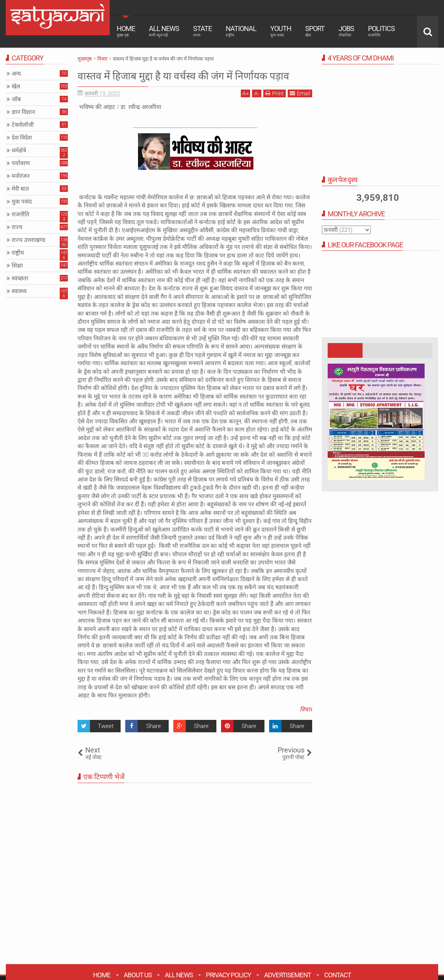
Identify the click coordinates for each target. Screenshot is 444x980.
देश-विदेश (22, 138)
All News (164, 31)
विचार (306, 725)
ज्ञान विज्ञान (23, 112)
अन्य (16, 74)
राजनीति (21, 214)
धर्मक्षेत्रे (19, 150)
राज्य (17, 227)
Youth (281, 31)
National (241, 31)
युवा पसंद (22, 202)
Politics (381, 31)
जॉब (16, 99)
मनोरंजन (21, 176)
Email (300, 108)
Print (275, 108)
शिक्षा (17, 266)
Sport (315, 31)
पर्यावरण (21, 163)
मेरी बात (20, 189)
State (202, 31)
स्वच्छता (20, 278)
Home (126, 31)
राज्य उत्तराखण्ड (29, 240)
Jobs (346, 31)
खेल (16, 86)
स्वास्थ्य (19, 291)
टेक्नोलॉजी (23, 125)
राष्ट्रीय (18, 253)
